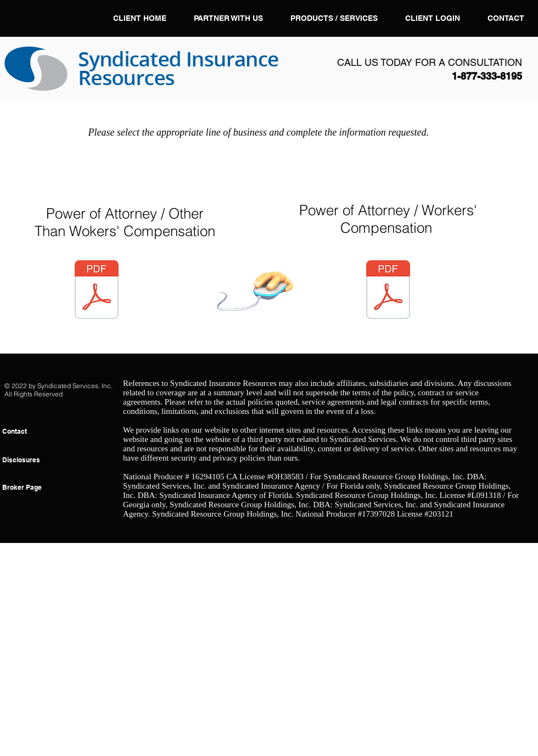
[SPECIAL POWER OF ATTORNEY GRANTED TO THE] (388, 291)
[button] (334, 18)
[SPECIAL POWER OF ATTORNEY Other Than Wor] (97, 291)
